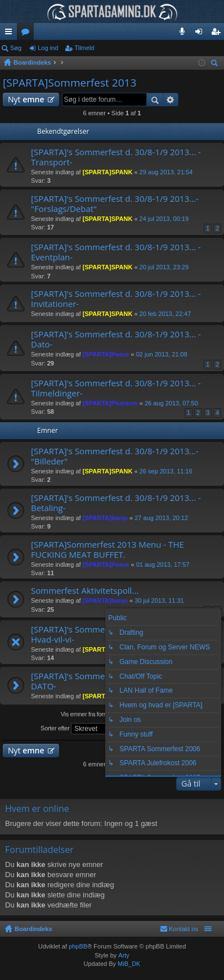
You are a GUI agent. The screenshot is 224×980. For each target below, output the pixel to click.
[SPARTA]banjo (105, 518)
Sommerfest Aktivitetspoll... (85, 591)
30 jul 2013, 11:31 (159, 600)
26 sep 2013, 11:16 (166, 471)
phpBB (78, 946)
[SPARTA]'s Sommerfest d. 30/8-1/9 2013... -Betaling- (116, 503)
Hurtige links (11, 34)
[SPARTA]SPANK (108, 172)
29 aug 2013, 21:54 (166, 172)
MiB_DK (128, 964)
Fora (28, 34)
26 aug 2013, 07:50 (171, 403)
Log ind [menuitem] (201, 34)
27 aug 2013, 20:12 (161, 518)
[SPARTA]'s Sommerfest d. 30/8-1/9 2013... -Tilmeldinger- (116, 388)
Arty (124, 955)
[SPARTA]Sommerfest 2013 (70, 83)
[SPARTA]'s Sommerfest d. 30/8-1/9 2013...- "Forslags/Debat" (115, 204)
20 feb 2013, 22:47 (165, 314)
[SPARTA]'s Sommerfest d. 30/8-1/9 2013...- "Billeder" (115, 456)
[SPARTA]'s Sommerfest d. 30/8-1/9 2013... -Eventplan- (116, 252)
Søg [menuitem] (216, 64)
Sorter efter (77, 729)
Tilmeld (84, 48)
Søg (16, 48)
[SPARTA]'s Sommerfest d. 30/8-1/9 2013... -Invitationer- (116, 299)
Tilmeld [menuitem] (219, 34)
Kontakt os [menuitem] (183, 929)
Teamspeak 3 (184, 34)
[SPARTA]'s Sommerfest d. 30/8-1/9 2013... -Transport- (116, 157)
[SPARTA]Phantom (110, 403)
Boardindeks (33, 929)
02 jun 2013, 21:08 (162, 354)
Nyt (26, 99)
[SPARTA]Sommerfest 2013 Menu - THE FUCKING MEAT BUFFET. (107, 550)
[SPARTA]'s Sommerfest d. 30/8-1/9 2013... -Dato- (116, 339)
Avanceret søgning (171, 100)
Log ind (48, 48)
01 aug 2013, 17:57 (163, 564)
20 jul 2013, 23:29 (164, 267)
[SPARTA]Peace (106, 354)
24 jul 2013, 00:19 (164, 219)
